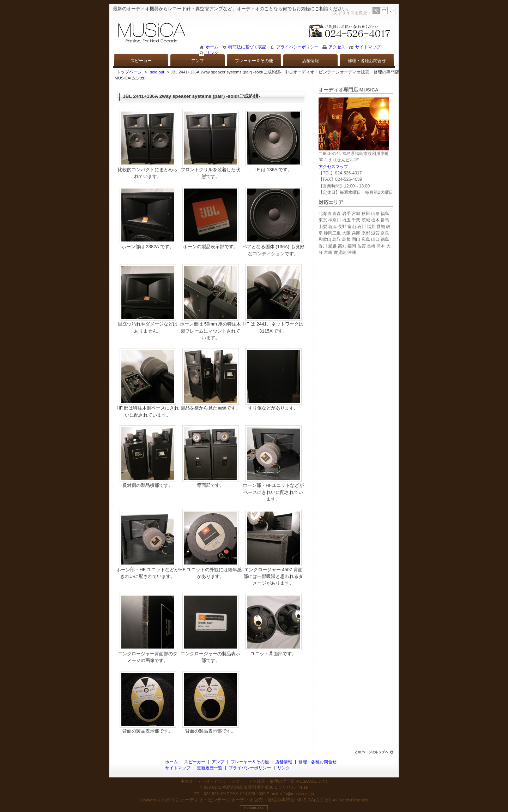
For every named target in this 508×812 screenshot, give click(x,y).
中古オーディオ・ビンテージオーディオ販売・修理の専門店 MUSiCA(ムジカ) (251, 800)
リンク (212, 53)
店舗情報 (310, 61)
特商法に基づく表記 (247, 47)
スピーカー (141, 61)
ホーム (212, 47)
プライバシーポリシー (297, 47)
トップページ (129, 72)
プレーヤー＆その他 (254, 61)
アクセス (337, 47)
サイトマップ (368, 47)
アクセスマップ (333, 167)
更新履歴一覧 (210, 768)
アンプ (198, 61)
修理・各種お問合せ (367, 61)
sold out (157, 72)
